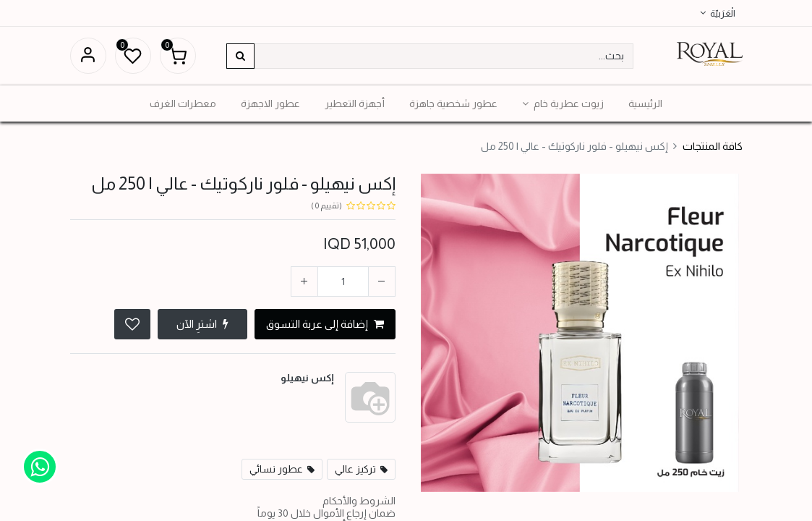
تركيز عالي (355, 469)
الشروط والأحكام (359, 501)
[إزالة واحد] (382, 281)
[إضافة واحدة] (304, 281)
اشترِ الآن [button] (202, 324)
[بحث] (240, 56)
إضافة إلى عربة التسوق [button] (325, 324)
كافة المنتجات (713, 146)
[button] (132, 324)
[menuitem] (645, 103)
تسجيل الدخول (88, 56)
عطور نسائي (276, 469)
